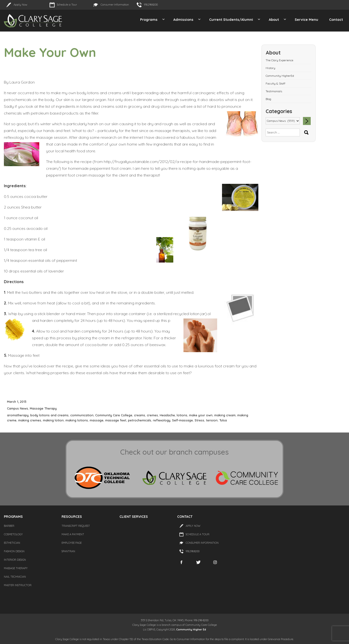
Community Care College (114, 415)
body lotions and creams (49, 415)
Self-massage (182, 420)
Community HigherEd (280, 76)
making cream (225, 415)
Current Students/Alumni (231, 20)
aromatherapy (18, 415)
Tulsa (223, 420)
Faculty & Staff (275, 83)
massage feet (116, 420)
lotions (182, 415)
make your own (201, 415)
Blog (268, 99)
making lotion (53, 420)
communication (82, 415)
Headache (167, 415)
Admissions (183, 20)
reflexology (162, 420)
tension (212, 420)
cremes (152, 415)
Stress (199, 420)
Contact (336, 20)
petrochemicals (140, 420)
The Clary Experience (279, 60)
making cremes (30, 420)
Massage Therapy (43, 408)
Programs (149, 20)
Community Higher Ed (191, 629)
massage (97, 420)
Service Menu (306, 20)
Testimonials (274, 91)
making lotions (77, 420)
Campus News (18, 408)
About (274, 20)
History (270, 68)
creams (140, 415)
